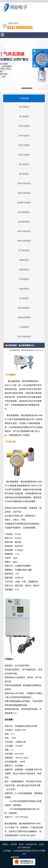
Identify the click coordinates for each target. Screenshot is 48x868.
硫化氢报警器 (24, 222)
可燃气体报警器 (24, 183)
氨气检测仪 (24, 174)
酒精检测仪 (24, 260)
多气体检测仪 (24, 250)
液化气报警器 (24, 145)
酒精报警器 (24, 270)
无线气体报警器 (24, 337)
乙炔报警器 (24, 327)
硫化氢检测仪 (24, 212)
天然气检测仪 (24, 136)
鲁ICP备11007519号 (28, 857)
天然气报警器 (24, 126)
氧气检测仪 (24, 116)
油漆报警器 (24, 289)
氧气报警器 (24, 107)
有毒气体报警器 (24, 241)
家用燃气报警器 (24, 203)
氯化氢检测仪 (24, 308)
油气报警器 (24, 298)
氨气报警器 (24, 164)
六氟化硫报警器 (24, 317)
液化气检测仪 (24, 155)
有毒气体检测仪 (24, 231)
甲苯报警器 (24, 279)
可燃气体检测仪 (24, 193)
